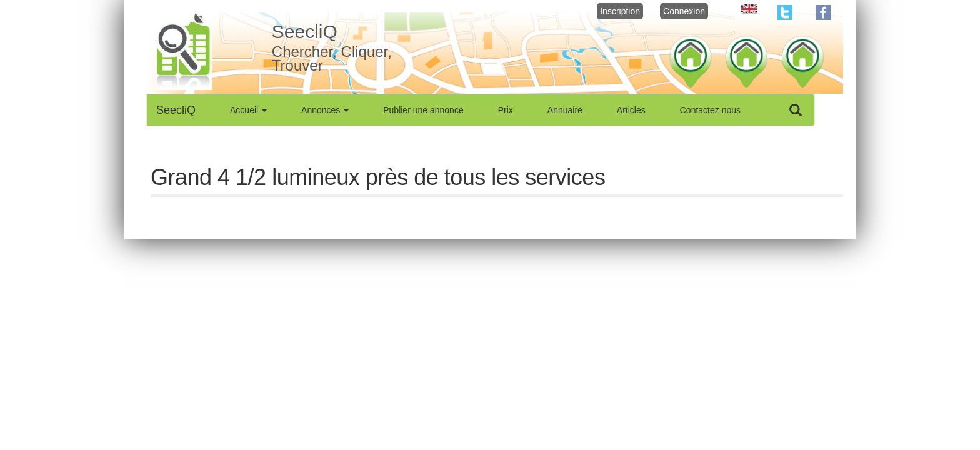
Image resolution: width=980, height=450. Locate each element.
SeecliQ (176, 110)
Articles (631, 110)
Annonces (325, 110)
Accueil (248, 110)
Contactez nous (710, 110)
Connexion (684, 11)
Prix (506, 110)
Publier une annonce (423, 110)
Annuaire (565, 110)
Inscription (620, 11)
